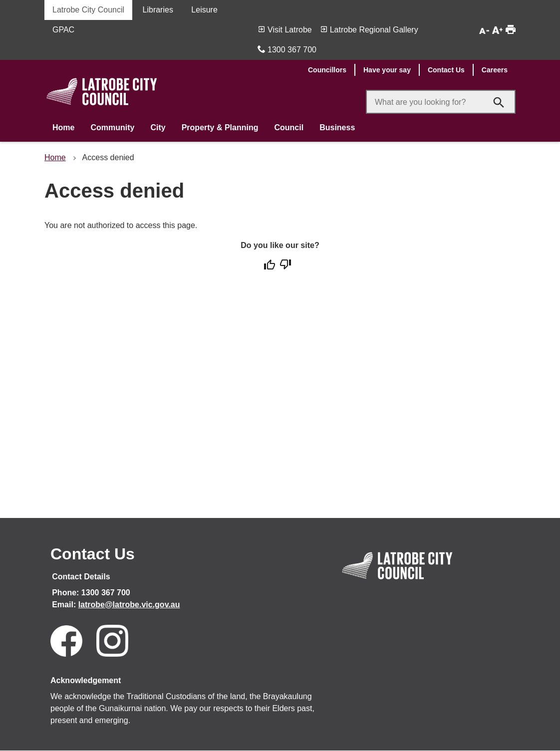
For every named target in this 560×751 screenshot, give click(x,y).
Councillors (327, 70)
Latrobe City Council (88, 10)
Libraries (158, 10)
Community (112, 127)
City (158, 127)
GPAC (63, 30)
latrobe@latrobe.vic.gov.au (129, 605)
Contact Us (446, 70)
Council (289, 127)
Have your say (387, 70)
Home (63, 127)
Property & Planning (220, 127)
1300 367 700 (292, 50)
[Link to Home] (397, 581)
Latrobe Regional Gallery (374, 30)
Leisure (204, 10)
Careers (495, 70)
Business (337, 127)
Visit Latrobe (290, 30)
